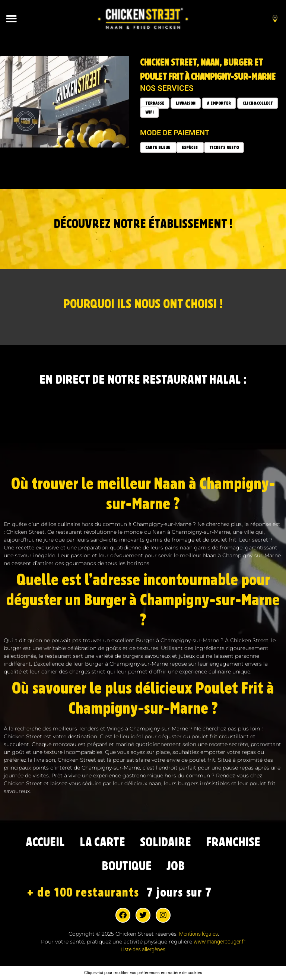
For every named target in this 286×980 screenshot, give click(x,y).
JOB (175, 866)
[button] (12, 19)
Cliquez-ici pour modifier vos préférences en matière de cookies (143, 973)
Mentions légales (198, 934)
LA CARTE (103, 842)
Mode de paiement (175, 133)
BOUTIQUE (127, 866)
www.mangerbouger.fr (220, 942)
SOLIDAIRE (166, 842)
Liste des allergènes (143, 949)
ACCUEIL (46, 842)
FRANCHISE (233, 842)
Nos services (167, 88)
